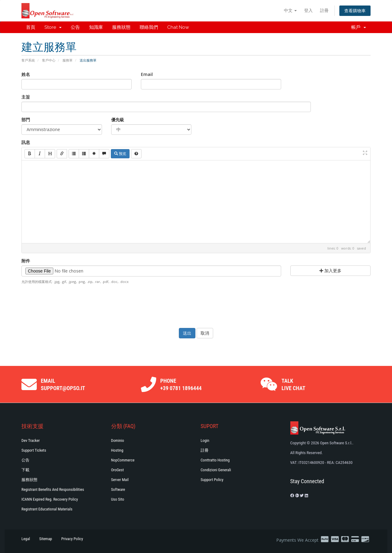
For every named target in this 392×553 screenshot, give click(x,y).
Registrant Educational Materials (47, 509)
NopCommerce (123, 460)
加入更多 (330, 271)
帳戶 (359, 27)
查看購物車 (355, 11)
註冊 (324, 10)
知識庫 (96, 27)
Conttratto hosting (215, 460)
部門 (26, 120)
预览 (120, 154)
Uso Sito (118, 499)
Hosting (117, 450)
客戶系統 (28, 60)
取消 (205, 333)
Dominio (118, 440)
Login (205, 440)
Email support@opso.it (63, 384)
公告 (75, 27)
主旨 (26, 97)
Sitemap (46, 539)
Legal (26, 539)
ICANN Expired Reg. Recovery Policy (50, 499)
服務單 (68, 60)
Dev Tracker (31, 440)
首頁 (31, 27)
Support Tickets (34, 450)
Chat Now (178, 27)
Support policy (212, 480)
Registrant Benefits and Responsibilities (53, 489)
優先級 (118, 120)
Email (147, 74)
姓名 (26, 74)
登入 (308, 10)
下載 (25, 470)
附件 (26, 261)
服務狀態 (121, 27)
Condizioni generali (216, 470)
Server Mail (120, 480)
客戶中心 (49, 60)
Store (53, 27)
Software (118, 489)
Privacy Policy (72, 539)
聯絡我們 (149, 27)
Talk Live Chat (293, 384)
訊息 (26, 142)
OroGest (118, 470)
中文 (290, 10)
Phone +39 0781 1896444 (181, 384)
